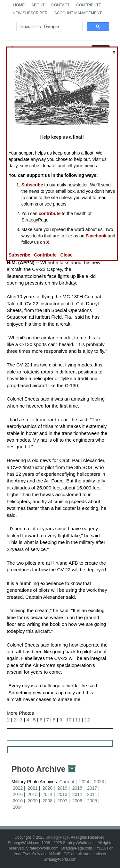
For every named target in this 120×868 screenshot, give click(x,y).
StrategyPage (57, 837)
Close (67, 255)
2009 (32, 801)
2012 (77, 794)
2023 (99, 782)
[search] (49, 27)
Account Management (78, 13)
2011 (92, 794)
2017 (92, 788)
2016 (18, 794)
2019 (62, 788)
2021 (32, 788)
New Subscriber (30, 13)
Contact (60, 5)
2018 (77, 788)
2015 (32, 794)
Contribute (89, 5)
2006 (77, 801)
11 (78, 720)
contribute (50, 213)
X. (48, 242)
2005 (92, 801)
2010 (18, 801)
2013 (62, 794)
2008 (48, 801)
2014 (48, 794)
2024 (84, 782)
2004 (18, 807)
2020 (48, 788)
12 (87, 720)
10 (69, 720)
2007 (62, 801)
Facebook (96, 236)
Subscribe (32, 185)
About (38, 5)
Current (67, 782)
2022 (18, 788)
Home (19, 5)
